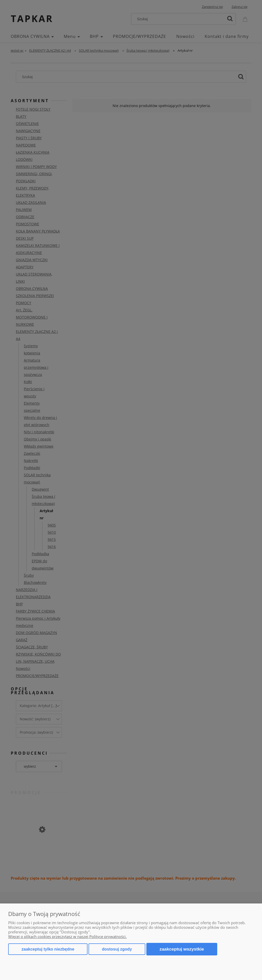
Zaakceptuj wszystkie (182, 949)
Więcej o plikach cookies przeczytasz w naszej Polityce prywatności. (67, 936)
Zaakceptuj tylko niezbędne (48, 949)
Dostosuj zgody (117, 949)
